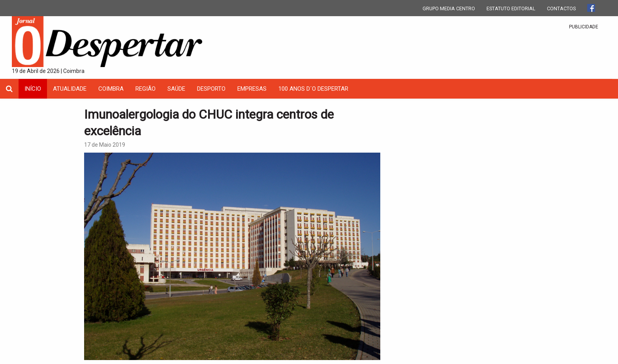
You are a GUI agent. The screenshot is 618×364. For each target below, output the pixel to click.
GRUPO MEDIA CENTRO (449, 8)
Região (146, 89)
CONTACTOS (561, 8)
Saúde (176, 89)
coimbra (111, 89)
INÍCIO (33, 89)
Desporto (211, 89)
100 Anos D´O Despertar (313, 89)
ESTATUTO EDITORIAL (511, 8)
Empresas (252, 89)
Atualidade (70, 89)
